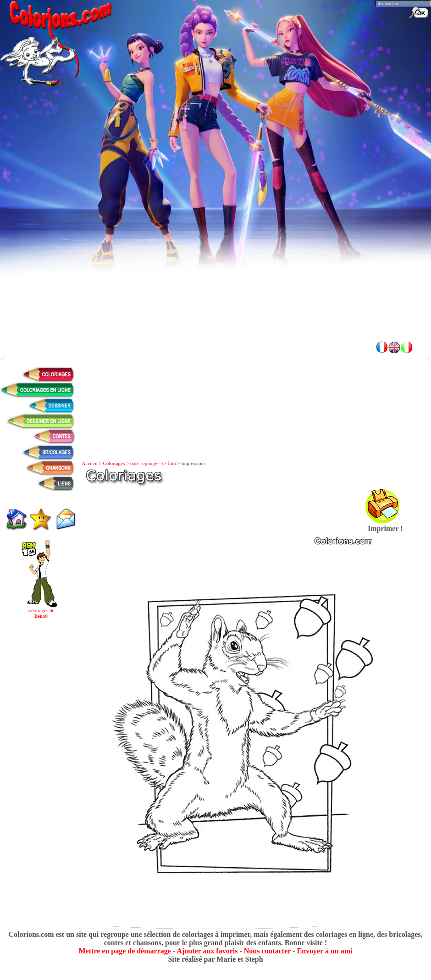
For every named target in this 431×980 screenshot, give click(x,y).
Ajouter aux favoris (207, 951)
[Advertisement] (93, 240)
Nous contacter (267, 951)
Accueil (90, 463)
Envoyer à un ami (324, 951)
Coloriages (114, 463)
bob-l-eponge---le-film (153, 463)
